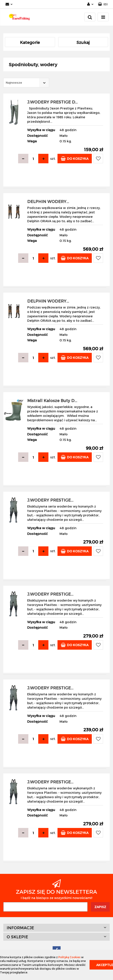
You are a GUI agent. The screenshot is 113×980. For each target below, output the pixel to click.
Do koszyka (75, 159)
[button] (103, 4)
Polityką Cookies (69, 957)
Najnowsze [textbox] (14, 83)
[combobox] (26, 83)
